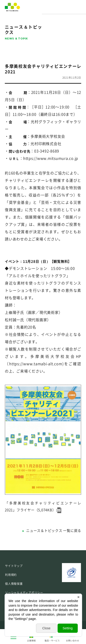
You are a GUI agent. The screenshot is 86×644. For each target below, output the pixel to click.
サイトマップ (14, 566)
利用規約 (11, 575)
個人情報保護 (14, 584)
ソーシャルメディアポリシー (24, 593)
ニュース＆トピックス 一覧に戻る (54, 531)
